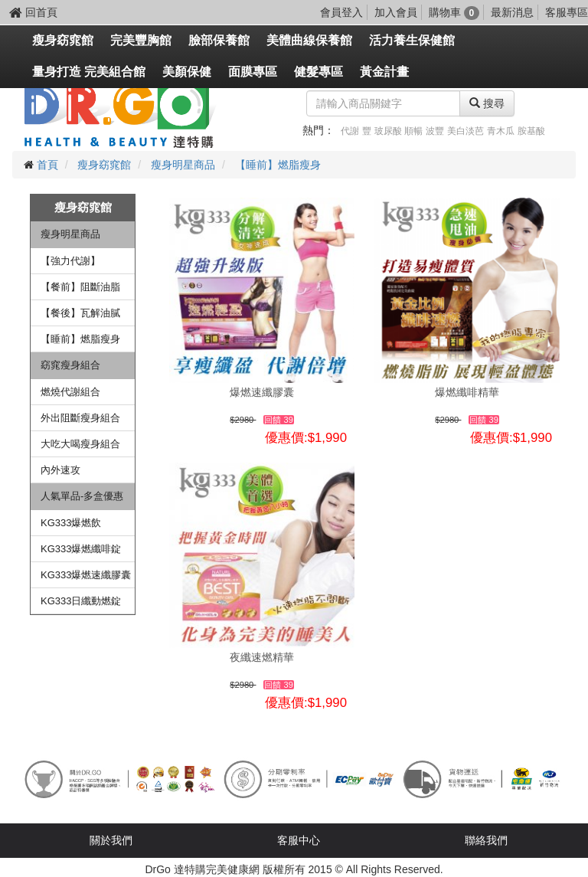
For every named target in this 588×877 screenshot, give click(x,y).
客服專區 (567, 12)
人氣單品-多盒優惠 (82, 496)
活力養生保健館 (412, 40)
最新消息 (512, 12)
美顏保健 (187, 72)
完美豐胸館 (141, 40)
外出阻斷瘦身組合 (80, 418)
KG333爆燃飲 (71, 523)
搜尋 (487, 103)
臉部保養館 (219, 40)
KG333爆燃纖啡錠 (81, 549)
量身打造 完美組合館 (89, 72)
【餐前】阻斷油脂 (80, 287)
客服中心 (299, 840)
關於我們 (111, 840)
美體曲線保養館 (309, 40)
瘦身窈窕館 (63, 40)
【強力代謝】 (70, 261)
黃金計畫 (384, 72)
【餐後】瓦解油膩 (80, 313)
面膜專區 (253, 72)
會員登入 (341, 12)
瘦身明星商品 (183, 165)
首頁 (47, 165)
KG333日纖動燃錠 (81, 601)
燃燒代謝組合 (70, 392)
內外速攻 (60, 470)
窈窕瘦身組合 (70, 365)
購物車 (454, 12)
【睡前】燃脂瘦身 (278, 165)
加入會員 (396, 12)
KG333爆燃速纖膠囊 (86, 575)
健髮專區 (318, 72)
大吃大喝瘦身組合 (80, 444)
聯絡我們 (486, 840)
